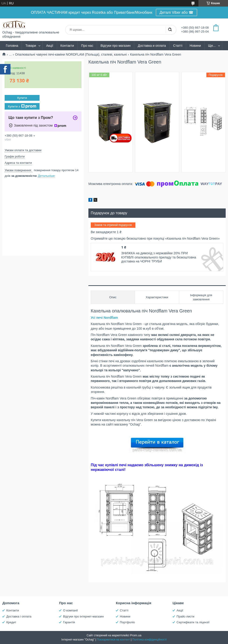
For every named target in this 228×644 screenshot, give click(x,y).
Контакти (67, 46)
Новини (195, 46)
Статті (178, 46)
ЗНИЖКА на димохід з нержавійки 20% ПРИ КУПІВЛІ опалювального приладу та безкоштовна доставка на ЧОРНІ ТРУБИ (159, 257)
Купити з (22, 106)
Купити (22, 98)
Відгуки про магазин (116, 46)
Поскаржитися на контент (113, 640)
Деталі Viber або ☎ (177, 12)
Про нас (87, 46)
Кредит (11, 622)
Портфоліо (127, 622)
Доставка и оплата (152, 46)
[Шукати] (170, 30)
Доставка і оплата (19, 616)
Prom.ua (136, 635)
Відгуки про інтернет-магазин (83, 616)
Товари (31, 46)
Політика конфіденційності (150, 640)
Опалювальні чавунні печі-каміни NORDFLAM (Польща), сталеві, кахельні (71, 54)
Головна (12, 46)
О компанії (70, 610)
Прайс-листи (185, 616)
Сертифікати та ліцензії (193, 622)
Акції (50, 46)
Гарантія (69, 622)
